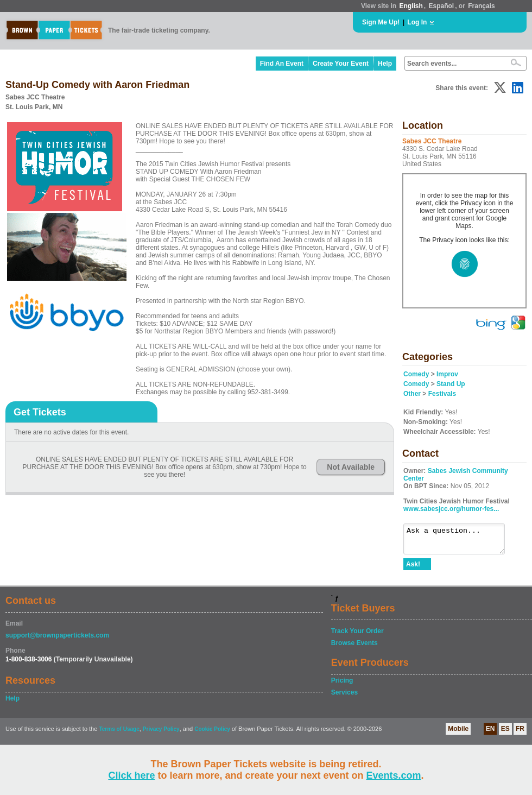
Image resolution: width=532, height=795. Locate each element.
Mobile (458, 734)
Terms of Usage (119, 734)
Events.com (394, 775)
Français (481, 6)
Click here (131, 775)
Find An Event (282, 64)
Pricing (342, 685)
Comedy (416, 374)
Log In (417, 22)
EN (490, 734)
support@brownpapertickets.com (57, 640)
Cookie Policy (212, 734)
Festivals (442, 394)
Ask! (413, 569)
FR (520, 734)
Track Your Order (357, 636)
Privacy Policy (161, 734)
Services (344, 697)
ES (505, 734)
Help (385, 64)
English (411, 6)
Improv (447, 374)
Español (442, 6)
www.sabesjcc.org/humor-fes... (451, 509)
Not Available (351, 467)
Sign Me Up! (381, 22)
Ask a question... (460, 541)
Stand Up (451, 384)
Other (412, 394)
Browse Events (354, 648)
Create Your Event (341, 64)
